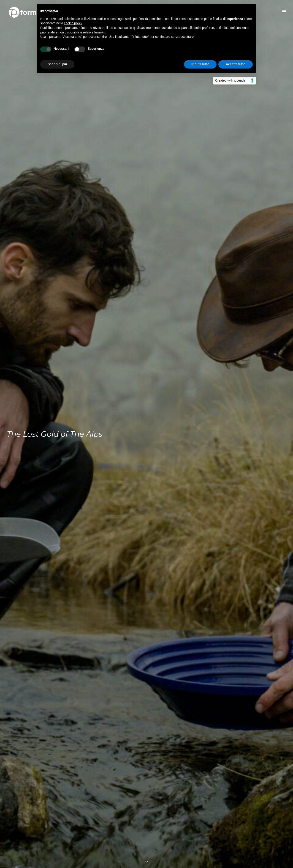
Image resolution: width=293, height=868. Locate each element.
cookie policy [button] (73, 23)
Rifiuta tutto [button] (200, 64)
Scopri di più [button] (57, 64)
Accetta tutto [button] (236, 64)
